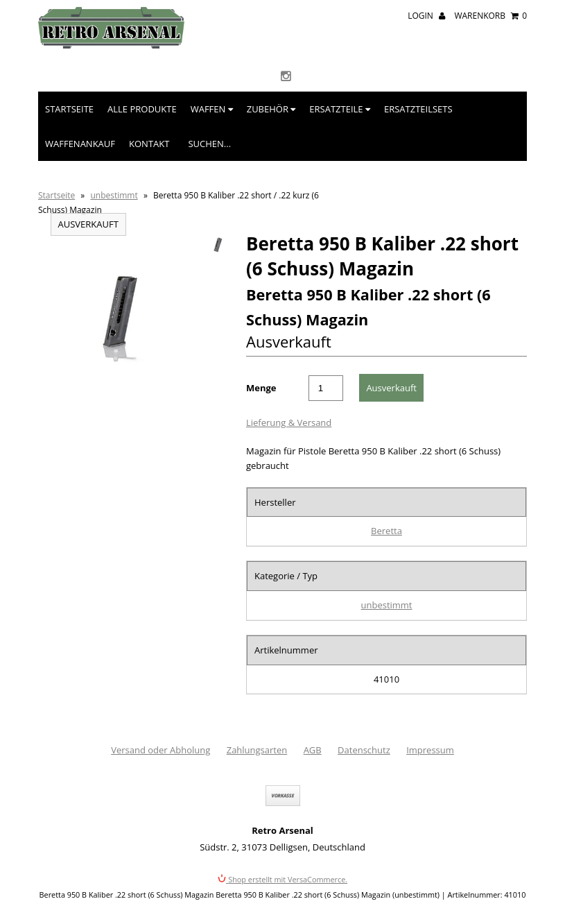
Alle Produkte (142, 109)
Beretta (386, 531)
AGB (313, 750)
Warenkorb (490, 16)
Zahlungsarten (257, 750)
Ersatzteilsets (418, 109)
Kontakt (149, 144)
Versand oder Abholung (160, 750)
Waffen (212, 109)
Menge (261, 388)
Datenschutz (364, 750)
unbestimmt (114, 195)
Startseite (69, 109)
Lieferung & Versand (289, 422)
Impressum (430, 750)
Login (426, 16)
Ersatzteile (340, 109)
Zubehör (271, 109)
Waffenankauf (80, 144)
